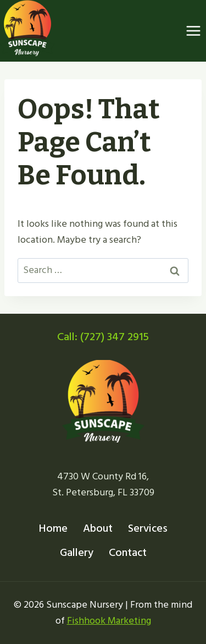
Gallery (77, 553)
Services (148, 528)
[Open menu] (193, 31)
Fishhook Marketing (109, 621)
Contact (128, 553)
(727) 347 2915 (115, 337)
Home (53, 528)
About (98, 528)
